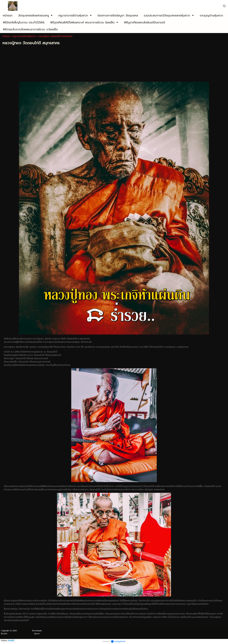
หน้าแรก (6, 36)
